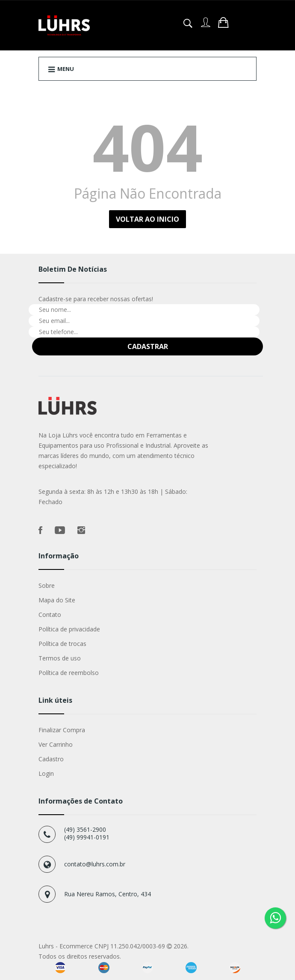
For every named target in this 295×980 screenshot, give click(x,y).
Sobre (47, 585)
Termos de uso (60, 658)
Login (46, 773)
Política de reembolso (69, 673)
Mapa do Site (57, 600)
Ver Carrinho (56, 744)
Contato (50, 615)
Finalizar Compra (62, 730)
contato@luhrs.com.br (95, 864)
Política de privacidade (69, 629)
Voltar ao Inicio (147, 219)
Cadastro (51, 759)
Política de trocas (62, 644)
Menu (61, 69)
